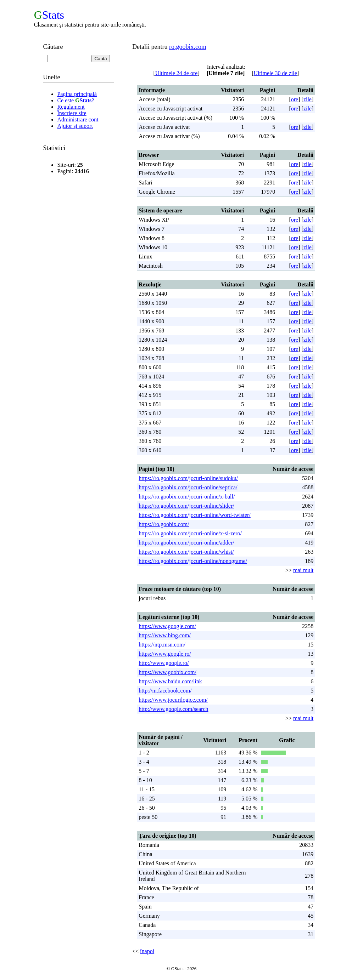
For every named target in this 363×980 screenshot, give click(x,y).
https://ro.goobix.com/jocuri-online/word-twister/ (195, 515)
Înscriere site (72, 113)
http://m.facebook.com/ (165, 691)
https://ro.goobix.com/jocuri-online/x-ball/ (187, 497)
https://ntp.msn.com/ (162, 645)
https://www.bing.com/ (165, 635)
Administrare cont (78, 119)
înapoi (147, 951)
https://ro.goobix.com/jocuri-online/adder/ (186, 543)
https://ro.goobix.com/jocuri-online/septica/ (188, 487)
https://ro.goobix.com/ (164, 524)
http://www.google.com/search (173, 709)
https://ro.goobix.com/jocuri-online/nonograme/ (193, 561)
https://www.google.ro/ (165, 654)
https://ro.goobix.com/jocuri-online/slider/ (186, 506)
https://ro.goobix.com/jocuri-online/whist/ (186, 552)
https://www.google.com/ (167, 626)
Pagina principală (77, 94)
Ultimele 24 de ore (177, 73)
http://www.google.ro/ (164, 663)
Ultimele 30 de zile (275, 73)
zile (308, 99)
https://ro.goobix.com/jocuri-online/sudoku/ (188, 478)
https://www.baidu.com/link (170, 681)
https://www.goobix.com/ (167, 672)
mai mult (303, 570)
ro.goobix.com (188, 47)
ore (295, 99)
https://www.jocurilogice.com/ (173, 700)
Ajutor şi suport (75, 126)
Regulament (71, 107)
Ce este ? (76, 100)
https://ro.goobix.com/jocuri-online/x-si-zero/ (190, 533)
